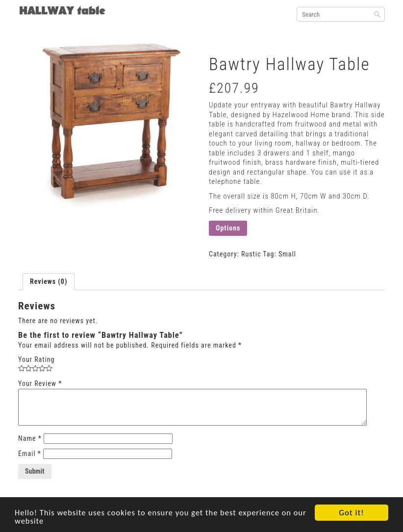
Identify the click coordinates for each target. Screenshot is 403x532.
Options (228, 228)
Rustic (251, 254)
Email (30, 454)
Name (30, 438)
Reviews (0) (49, 281)
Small (287, 254)
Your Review (40, 383)
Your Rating (36, 359)
